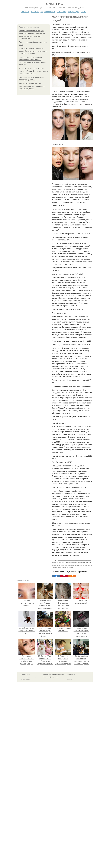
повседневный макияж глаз (79, 565)
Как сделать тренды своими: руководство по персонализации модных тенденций (32, 86)
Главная (25, 11)
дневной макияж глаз (68, 568)
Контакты (46, 675)
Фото (84, 11)
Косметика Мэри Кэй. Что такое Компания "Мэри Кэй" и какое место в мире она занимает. (33, 71)
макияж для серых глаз (64, 560)
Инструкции (74, 11)
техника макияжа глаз (79, 563)
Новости (35, 11)
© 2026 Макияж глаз (25, 675)
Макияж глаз (55, 4)
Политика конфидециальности (51, 677)
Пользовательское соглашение (57, 675)
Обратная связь (71, 675)
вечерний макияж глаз (65, 565)
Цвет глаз (61, 11)
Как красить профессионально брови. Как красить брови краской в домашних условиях (33, 51)
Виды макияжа (48, 11)
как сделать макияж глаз (66, 563)
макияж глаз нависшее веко (79, 560)
